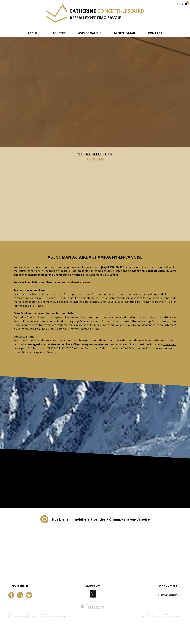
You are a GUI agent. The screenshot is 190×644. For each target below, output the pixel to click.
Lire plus (95, 366)
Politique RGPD (65, 617)
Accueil (34, 33)
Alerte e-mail (125, 33)
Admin (39, 617)
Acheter (59, 33)
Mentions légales (24, 617)
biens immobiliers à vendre (125, 298)
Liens (34, 617)
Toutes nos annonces (50, 617)
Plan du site (13, 617)
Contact (155, 33)
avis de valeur (90, 33)
